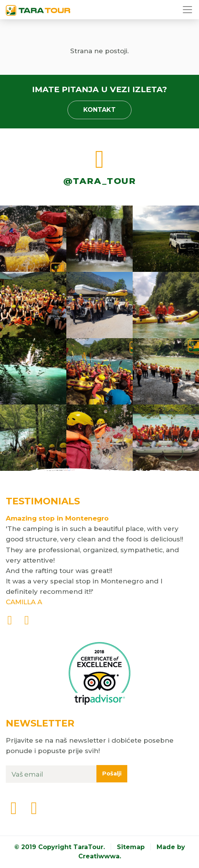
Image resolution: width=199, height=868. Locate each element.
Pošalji (112, 774)
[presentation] (10, 621)
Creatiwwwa (99, 856)
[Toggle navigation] (188, 10)
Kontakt (99, 110)
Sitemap (131, 847)
